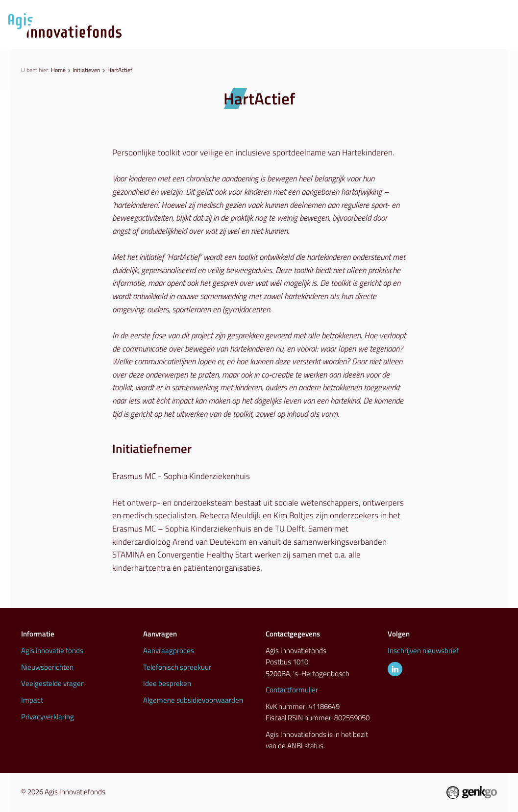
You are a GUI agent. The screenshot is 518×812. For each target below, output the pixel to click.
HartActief (120, 70)
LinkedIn (395, 669)
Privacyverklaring (48, 717)
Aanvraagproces (217, 37)
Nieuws (285, 37)
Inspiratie (406, 37)
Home (58, 70)
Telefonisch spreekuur (177, 667)
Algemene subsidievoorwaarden (193, 700)
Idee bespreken (167, 684)
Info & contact (473, 37)
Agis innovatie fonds (52, 651)
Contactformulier (292, 690)
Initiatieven (344, 37)
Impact (32, 700)
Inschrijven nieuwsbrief (423, 651)
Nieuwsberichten (47, 667)
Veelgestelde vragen (53, 684)
